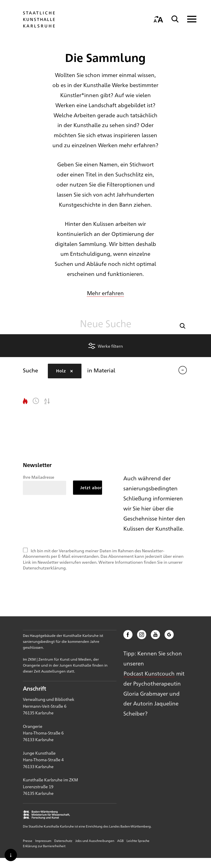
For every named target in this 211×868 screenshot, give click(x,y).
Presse (28, 841)
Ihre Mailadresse (39, 477)
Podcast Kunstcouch (149, 673)
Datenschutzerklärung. (45, 568)
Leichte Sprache (138, 841)
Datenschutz (63, 841)
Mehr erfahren (105, 293)
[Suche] (175, 19)
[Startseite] (39, 25)
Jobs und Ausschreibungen (95, 841)
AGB (120, 841)
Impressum (43, 841)
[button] (183, 326)
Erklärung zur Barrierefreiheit (44, 846)
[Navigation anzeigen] (189, 19)
